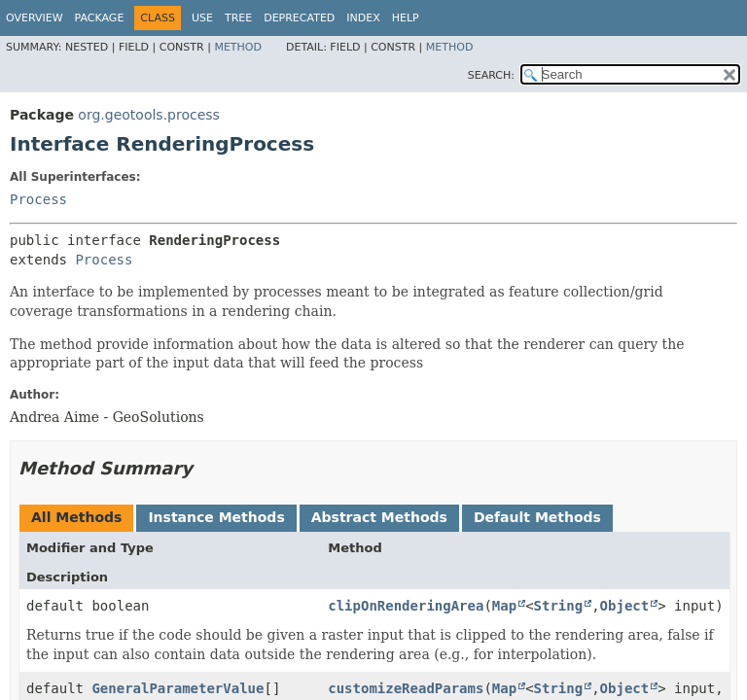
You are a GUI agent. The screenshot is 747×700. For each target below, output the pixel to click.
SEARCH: (491, 75)
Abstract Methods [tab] (379, 517)
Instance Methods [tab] (216, 517)
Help (406, 18)
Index (363, 18)
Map (504, 606)
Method (238, 47)
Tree (238, 18)
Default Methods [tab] (537, 517)
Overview (35, 18)
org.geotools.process (149, 115)
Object (625, 606)
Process (38, 199)
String (559, 606)
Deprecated (299, 18)
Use (202, 18)
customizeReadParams (406, 688)
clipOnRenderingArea (406, 606)
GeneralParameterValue (178, 688)
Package (100, 18)
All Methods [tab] (76, 517)
